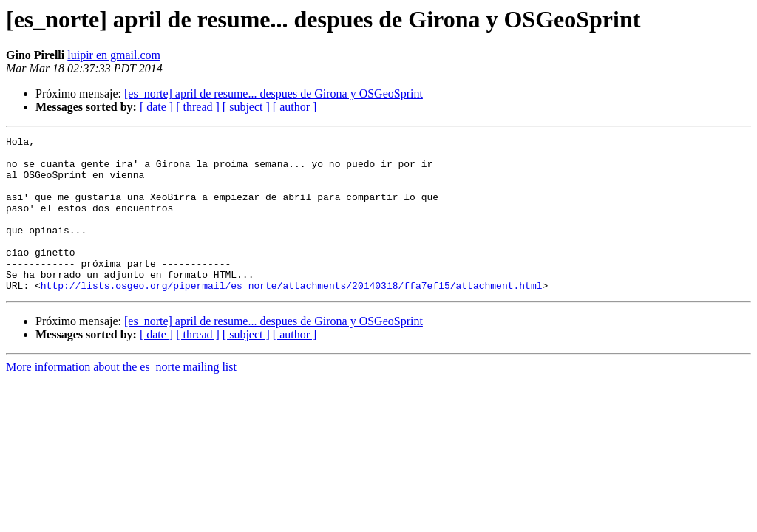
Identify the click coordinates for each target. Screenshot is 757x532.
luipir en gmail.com (114, 55)
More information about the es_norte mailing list (121, 398)
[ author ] (295, 107)
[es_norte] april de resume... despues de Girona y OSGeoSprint (274, 93)
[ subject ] (246, 107)
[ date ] (156, 107)
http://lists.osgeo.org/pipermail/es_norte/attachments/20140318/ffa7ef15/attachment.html (292, 316)
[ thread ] (198, 107)
